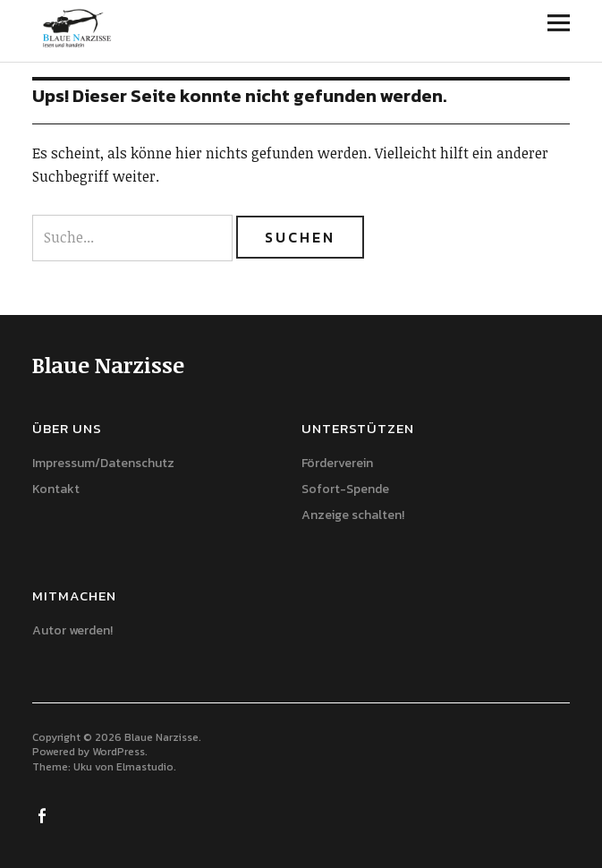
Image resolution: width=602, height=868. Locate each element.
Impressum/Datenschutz (103, 463)
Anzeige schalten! (353, 515)
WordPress (119, 752)
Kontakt (56, 489)
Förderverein (337, 463)
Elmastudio (145, 767)
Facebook (44, 814)
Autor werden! (72, 630)
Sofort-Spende (345, 489)
